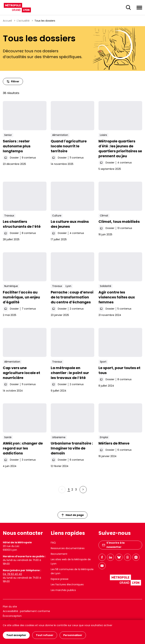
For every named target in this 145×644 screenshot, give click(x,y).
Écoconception (12, 616)
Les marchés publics (63, 590)
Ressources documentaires (68, 548)
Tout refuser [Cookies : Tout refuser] (45, 635)
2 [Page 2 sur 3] (72, 489)
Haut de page (73, 515)
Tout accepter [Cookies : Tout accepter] (16, 635)
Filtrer (13, 81)
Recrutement (59, 554)
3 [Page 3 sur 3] (76, 489)
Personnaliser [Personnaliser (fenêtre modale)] (73, 635)
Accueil (7, 21)
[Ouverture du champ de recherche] (128, 8)
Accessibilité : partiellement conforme (26, 611)
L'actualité (23, 21)
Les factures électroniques (67, 584)
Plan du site (10, 607)
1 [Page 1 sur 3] (69, 489)
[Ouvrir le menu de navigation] (139, 7)
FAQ (53, 543)
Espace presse (60, 579)
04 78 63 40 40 (12, 574)
